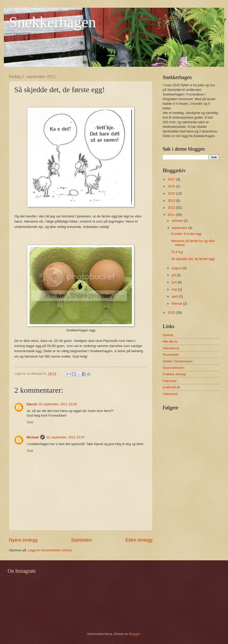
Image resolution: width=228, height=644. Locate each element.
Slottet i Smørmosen (178, 361)
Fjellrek (168, 335)
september (180, 228)
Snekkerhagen (53, 22)
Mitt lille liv (170, 342)
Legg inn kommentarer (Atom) (50, 550)
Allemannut (171, 348)
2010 (172, 313)
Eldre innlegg (139, 540)
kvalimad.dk (171, 387)
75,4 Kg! (177, 252)
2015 (172, 193)
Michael (33, 437)
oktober (178, 221)
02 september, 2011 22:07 (66, 437)
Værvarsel (170, 394)
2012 (172, 208)
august (177, 268)
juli (174, 275)
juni (175, 282)
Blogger (134, 634)
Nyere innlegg (23, 540)
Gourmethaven (174, 368)
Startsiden (81, 540)
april (175, 296)
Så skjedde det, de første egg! (193, 259)
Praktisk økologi (174, 374)
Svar (30, 422)
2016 (172, 186)
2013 (172, 201)
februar (177, 304)
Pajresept (170, 381)
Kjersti (32, 404)
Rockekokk (171, 355)
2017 (172, 179)
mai (175, 289)
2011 (172, 215)
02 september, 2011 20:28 (58, 404)
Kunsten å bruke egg (186, 234)
